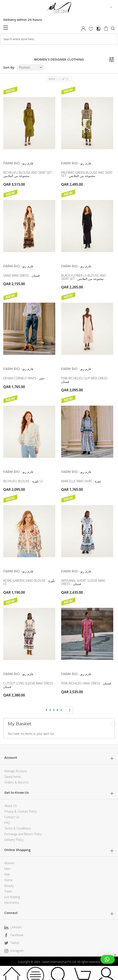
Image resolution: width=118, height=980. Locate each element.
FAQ (7, 823)
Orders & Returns (16, 782)
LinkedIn (16, 927)
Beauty (9, 886)
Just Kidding (12, 897)
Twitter (15, 943)
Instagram (17, 951)
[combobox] (59, 39)
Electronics (12, 903)
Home (8, 880)
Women (10, 863)
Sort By (9, 67)
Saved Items (13, 777)
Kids (7, 874)
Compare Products (98, 29)
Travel (8, 891)
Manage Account (16, 771)
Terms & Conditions (18, 828)
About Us (11, 806)
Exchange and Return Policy (23, 834)
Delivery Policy (14, 840)
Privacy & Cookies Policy (20, 811)
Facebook (17, 935)
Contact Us (12, 817)
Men (7, 869)
